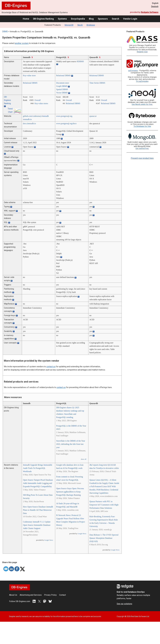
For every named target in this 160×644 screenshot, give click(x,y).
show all (84, 459)
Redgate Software (150, 12)
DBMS (5, 32)
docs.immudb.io (29, 123)
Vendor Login (130, 19)
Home (26, 19)
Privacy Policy (50, 595)
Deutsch (155, 6)
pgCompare (133, 71)
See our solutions (124, 604)
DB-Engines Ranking (43, 19)
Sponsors (103, 19)
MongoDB (69, 25)
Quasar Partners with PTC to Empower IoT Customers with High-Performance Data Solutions (104, 505)
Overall (37, 100)
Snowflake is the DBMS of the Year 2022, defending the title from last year (71, 444)
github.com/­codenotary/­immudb (36, 116)
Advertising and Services (31, 595)
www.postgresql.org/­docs (66, 123)
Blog (91, 19)
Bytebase (91, 25)
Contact (63, 595)
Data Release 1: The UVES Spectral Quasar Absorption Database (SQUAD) (104, 538)
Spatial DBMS (62, 89)
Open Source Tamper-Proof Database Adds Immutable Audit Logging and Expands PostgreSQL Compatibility (38, 483)
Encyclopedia (78, 19)
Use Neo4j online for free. (142, 104)
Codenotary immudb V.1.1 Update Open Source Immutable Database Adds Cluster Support (37, 525)
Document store (63, 83)
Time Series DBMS (97, 83)
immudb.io (27, 119)
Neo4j (80, 25)
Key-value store (29, 75)
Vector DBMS (62, 93)
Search (115, 19)
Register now (142, 52)
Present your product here (142, 158)
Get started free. (142, 149)
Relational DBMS (63, 75)
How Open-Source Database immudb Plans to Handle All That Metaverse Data (38, 510)
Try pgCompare (142, 81)
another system (22, 43)
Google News (49, 540)
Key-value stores (41, 103)
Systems (62, 19)
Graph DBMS (62, 86)
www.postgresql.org (64, 116)
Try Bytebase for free (142, 126)
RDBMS (80, 61)
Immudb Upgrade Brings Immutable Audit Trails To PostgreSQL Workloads (38, 468)
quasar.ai (93, 116)
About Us (13, 595)
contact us (51, 367)
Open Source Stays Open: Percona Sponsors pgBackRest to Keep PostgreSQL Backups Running (70, 492)
